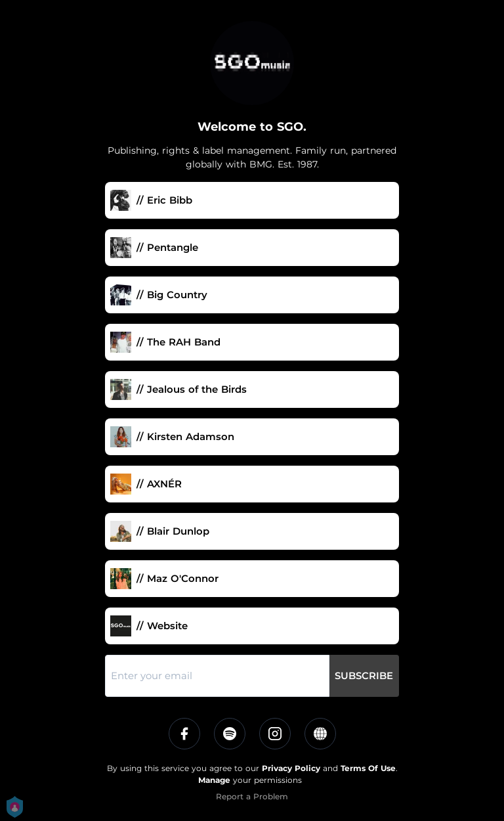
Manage (214, 780)
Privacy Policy (291, 768)
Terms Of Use (368, 768)
